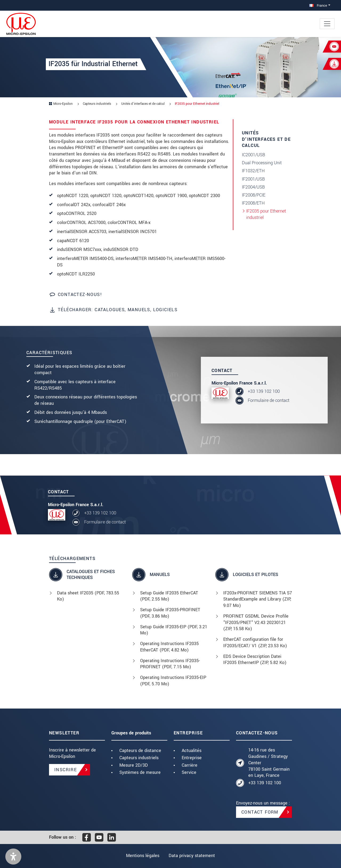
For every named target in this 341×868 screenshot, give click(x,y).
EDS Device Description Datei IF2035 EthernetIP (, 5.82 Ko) (255, 660)
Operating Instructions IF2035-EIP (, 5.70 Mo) (173, 681)
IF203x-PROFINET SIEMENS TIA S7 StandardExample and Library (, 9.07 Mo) (258, 599)
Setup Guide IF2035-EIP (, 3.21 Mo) (174, 630)
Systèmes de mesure (140, 772)
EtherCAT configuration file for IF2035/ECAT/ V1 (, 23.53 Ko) (255, 643)
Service (189, 772)
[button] (13, 857)
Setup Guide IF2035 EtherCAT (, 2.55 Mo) (169, 596)
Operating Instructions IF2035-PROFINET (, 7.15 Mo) (170, 664)
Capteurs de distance (140, 751)
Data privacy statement (192, 856)
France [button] (318, 5)
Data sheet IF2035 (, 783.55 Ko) (88, 596)
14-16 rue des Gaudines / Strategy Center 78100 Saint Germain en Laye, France (269, 763)
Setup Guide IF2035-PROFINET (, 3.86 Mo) (170, 613)
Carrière (190, 765)
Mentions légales (142, 856)
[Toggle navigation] (327, 24)
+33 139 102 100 (264, 391)
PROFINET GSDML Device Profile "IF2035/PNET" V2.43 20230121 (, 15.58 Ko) (256, 623)
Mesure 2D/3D (134, 765)
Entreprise (192, 758)
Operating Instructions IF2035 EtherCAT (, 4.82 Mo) (169, 647)
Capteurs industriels (139, 758)
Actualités (192, 751)
